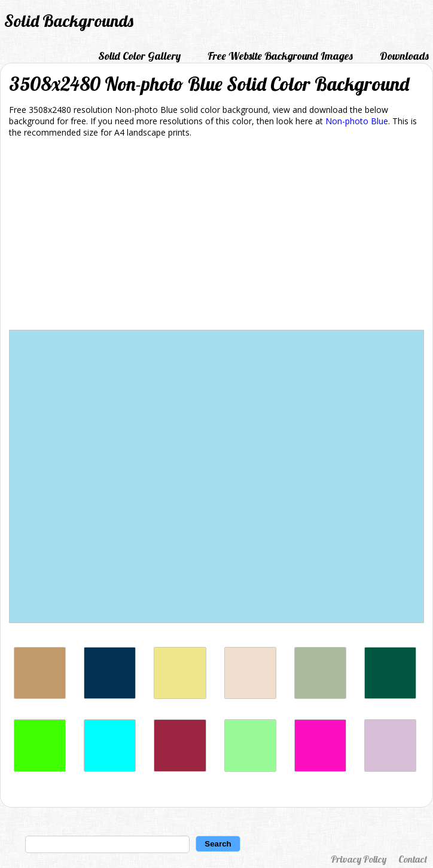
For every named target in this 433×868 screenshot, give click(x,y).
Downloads (404, 56)
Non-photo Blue (357, 121)
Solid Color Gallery (139, 56)
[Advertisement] (216, 236)
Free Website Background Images (280, 56)
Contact (413, 859)
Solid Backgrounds (69, 21)
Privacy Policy (359, 859)
